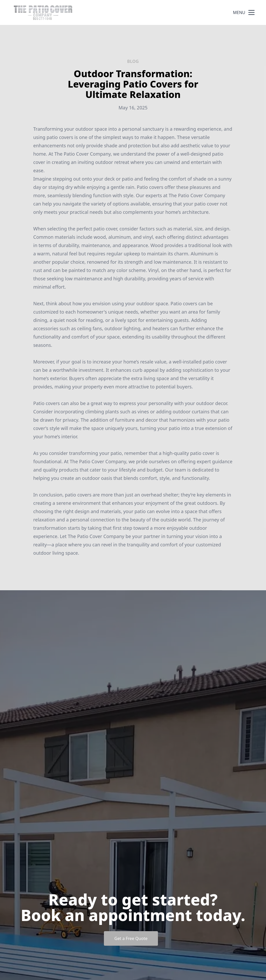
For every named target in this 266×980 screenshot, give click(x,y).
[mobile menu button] (251, 12)
